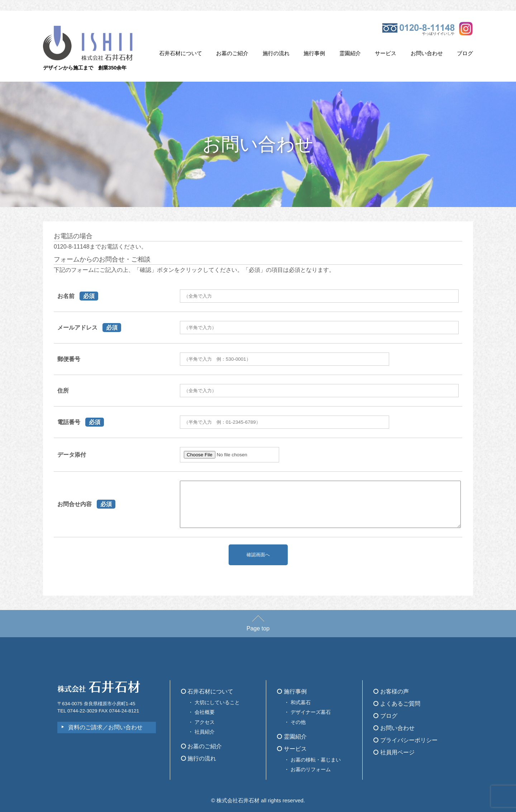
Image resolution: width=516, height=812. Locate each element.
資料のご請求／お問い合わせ (105, 727)
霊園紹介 (350, 53)
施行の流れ (276, 53)
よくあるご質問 (397, 704)
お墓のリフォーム (311, 769)
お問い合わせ (427, 53)
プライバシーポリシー (405, 740)
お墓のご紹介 (232, 53)
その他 (298, 722)
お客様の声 (391, 691)
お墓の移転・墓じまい (316, 760)
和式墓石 (301, 702)
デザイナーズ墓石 (311, 712)
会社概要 (205, 712)
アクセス (205, 722)
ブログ (465, 53)
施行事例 (314, 53)
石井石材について (181, 53)
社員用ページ (394, 752)
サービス (386, 53)
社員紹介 (205, 732)
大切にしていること (217, 702)
